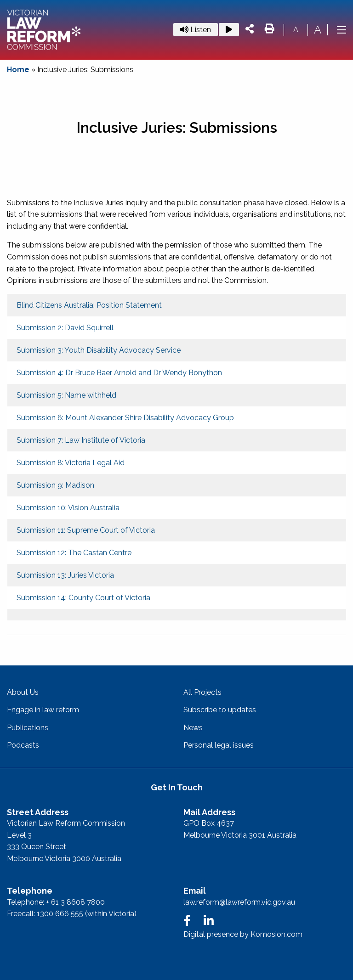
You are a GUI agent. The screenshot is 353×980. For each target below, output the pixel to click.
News (193, 728)
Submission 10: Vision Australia (68, 508)
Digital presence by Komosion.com (243, 934)
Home (18, 70)
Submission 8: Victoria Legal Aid (71, 463)
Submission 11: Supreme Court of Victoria (86, 530)
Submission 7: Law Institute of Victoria (81, 440)
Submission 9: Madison (55, 485)
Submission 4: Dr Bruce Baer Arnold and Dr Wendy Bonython (119, 373)
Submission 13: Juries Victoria (65, 575)
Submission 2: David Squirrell (65, 328)
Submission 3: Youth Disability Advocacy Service (99, 350)
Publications (28, 728)
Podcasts (23, 745)
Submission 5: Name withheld (66, 395)
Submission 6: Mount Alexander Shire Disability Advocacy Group (125, 418)
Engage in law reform (43, 710)
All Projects (202, 692)
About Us (23, 692)
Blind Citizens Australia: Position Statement (89, 305)
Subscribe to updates (220, 710)
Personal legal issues (219, 745)
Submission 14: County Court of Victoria (83, 598)
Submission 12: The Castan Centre (74, 553)
